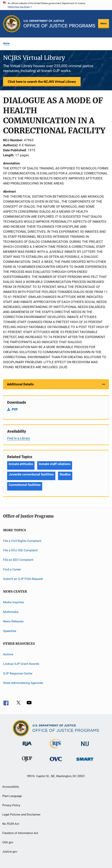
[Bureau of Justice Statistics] (56, 749)
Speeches (10, 631)
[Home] (59, 24)
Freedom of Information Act (20, 833)
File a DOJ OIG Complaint (20, 550)
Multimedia (11, 612)
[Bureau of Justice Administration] (27, 747)
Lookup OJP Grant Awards (21, 664)
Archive (8, 654)
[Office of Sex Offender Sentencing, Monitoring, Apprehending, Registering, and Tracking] (85, 761)
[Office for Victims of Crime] (56, 762)
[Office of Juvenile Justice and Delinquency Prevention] (27, 762)
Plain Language (12, 796)
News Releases (13, 621)
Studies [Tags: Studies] (65, 474)
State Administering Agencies (23, 683)
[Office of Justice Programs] (12, 24)
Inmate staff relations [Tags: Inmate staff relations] (55, 464)
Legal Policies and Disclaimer (21, 815)
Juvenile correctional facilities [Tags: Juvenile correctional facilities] (31, 474)
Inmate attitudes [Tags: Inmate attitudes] (21, 464)
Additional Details (20, 384)
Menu (104, 23)
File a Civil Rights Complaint (22, 541)
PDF (15, 409)
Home (6, 43)
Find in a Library (19, 438)
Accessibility (11, 787)
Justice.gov (10, 852)
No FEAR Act (11, 824)
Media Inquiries (13, 602)
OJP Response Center (18, 673)
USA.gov (8, 842)
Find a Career (12, 569)
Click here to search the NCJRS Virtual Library (42, 82)
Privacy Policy (11, 805)
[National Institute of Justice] (85, 747)
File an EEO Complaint (18, 560)
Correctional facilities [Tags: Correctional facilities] (25, 485)
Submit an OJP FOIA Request (23, 579)
